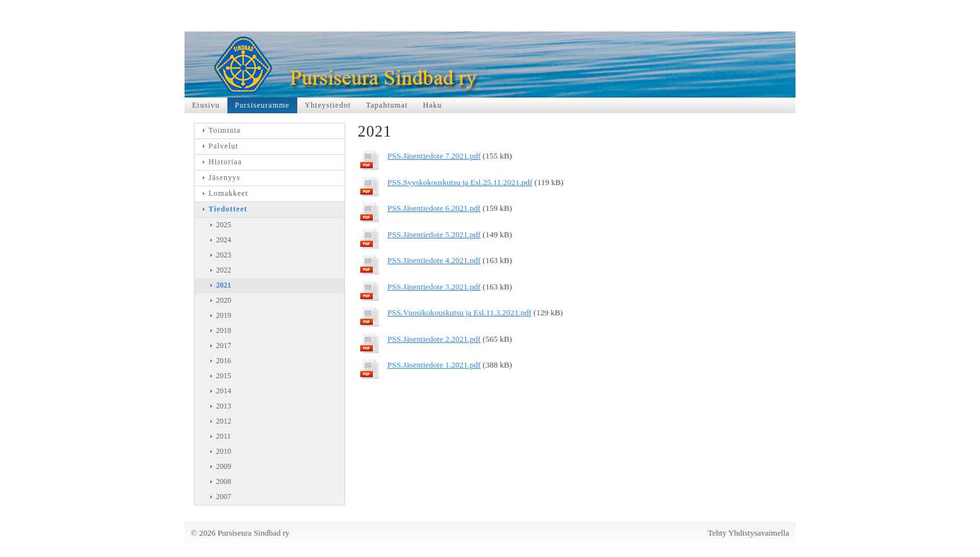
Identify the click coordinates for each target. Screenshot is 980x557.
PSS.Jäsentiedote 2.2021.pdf (434, 339)
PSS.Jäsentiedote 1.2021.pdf (434, 365)
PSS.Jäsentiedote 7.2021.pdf (434, 156)
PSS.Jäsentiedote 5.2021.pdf (434, 234)
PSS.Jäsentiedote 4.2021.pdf (434, 260)
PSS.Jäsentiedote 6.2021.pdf (434, 208)
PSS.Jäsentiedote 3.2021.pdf (434, 287)
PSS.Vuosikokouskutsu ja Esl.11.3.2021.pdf (459, 312)
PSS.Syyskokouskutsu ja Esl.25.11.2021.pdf (460, 182)
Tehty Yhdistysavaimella (749, 533)
